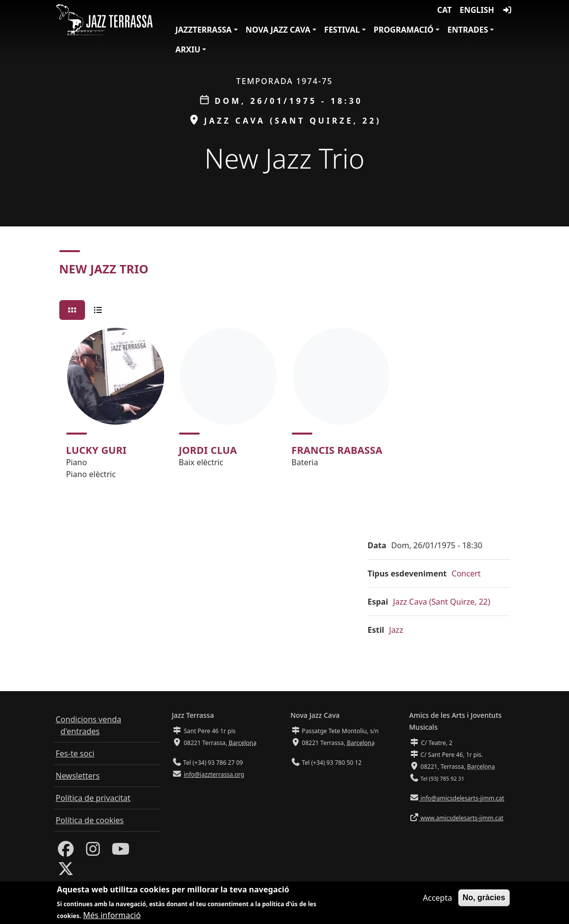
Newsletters (78, 776)
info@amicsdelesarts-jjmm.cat (462, 798)
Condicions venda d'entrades (89, 725)
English (477, 10)
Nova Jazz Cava (278, 30)
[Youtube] (121, 852)
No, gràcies (484, 900)
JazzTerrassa (204, 30)
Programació (404, 30)
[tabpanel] (285, 408)
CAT (444, 10)
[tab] (72, 310)
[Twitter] (66, 872)
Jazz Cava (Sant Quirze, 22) (442, 602)
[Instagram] (93, 852)
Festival (342, 30)
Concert (466, 573)
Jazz (396, 630)
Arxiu (188, 49)
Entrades (468, 30)
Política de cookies (90, 820)
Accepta (437, 900)
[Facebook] (66, 852)
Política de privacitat (93, 798)
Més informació (112, 918)
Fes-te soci (75, 753)
